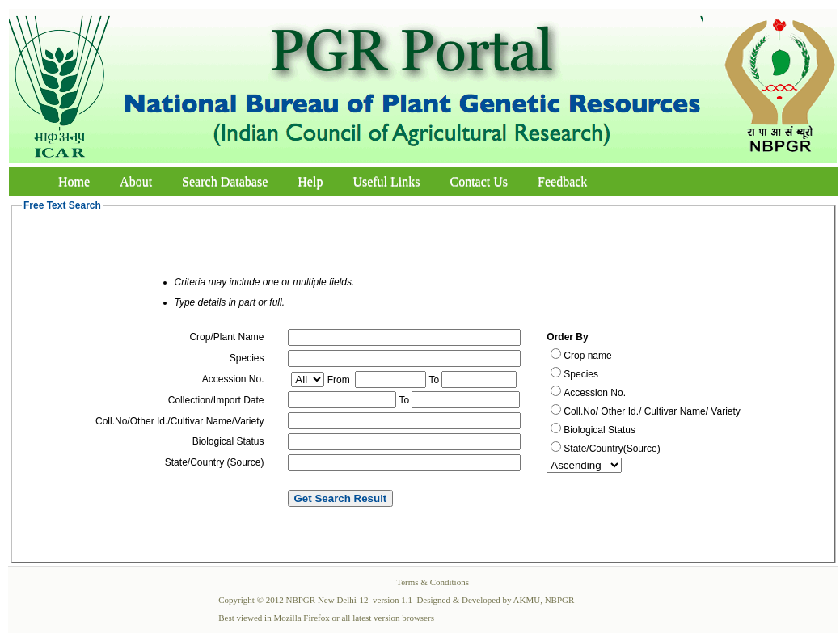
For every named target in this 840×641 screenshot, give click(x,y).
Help (310, 181)
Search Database (225, 181)
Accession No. (595, 393)
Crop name (587, 356)
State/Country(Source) (612, 449)
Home (74, 181)
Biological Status (599, 430)
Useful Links (386, 181)
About (136, 181)
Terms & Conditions (433, 582)
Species (581, 374)
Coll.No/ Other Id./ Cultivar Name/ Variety (652, 411)
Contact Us (479, 181)
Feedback (562, 181)
